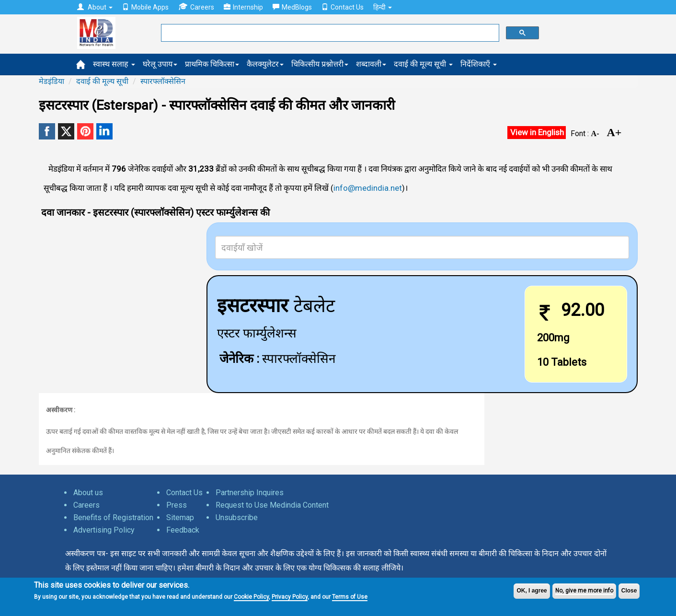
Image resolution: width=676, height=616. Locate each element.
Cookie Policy (251, 597)
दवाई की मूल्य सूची (423, 64)
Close (629, 591)
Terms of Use (350, 597)
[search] (329, 33)
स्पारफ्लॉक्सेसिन (163, 81)
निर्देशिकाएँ (479, 64)
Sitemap (180, 517)
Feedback (183, 530)
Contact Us (343, 7)
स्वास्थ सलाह (114, 64)
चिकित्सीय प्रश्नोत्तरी (320, 64)
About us (88, 493)
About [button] (95, 7)
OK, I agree (532, 591)
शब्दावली (371, 64)
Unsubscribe (237, 517)
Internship (243, 7)
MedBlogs (292, 7)
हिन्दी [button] (383, 7)
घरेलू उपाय (160, 64)
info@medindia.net (368, 188)
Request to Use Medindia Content (272, 505)
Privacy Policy (290, 597)
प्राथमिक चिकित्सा (212, 64)
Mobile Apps (145, 7)
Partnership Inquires (250, 493)
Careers (196, 7)
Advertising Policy (104, 530)
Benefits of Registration (113, 517)
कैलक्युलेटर (265, 64)
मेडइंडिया (52, 81)
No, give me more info (584, 591)
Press (177, 505)
